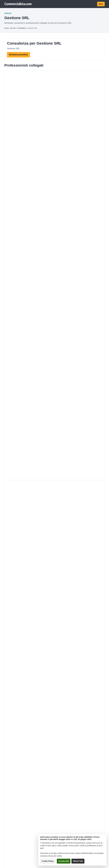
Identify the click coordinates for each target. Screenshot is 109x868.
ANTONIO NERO (31, 179)
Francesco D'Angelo (33, 204)
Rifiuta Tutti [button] (78, 861)
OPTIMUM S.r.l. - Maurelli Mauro (40, 104)
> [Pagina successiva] (60, 389)
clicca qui (13, 470)
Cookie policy (10, 670)
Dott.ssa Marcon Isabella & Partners (43, 154)
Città (6, 627)
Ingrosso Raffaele (31, 129)
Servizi (13, 28)
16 (54, 389)
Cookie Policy (48, 861)
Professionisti (10, 619)
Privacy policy (11, 665)
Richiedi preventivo (18, 55)
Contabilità (21, 28)
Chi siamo (9, 642)
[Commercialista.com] (18, 4)
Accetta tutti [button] (64, 861)
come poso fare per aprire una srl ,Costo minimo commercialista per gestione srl (50, 376)
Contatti (8, 646)
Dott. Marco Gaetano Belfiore (39, 79)
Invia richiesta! (55, 476)
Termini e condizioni (13, 651)
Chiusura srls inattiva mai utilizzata (26, 362)
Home (7, 28)
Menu (101, 4)
